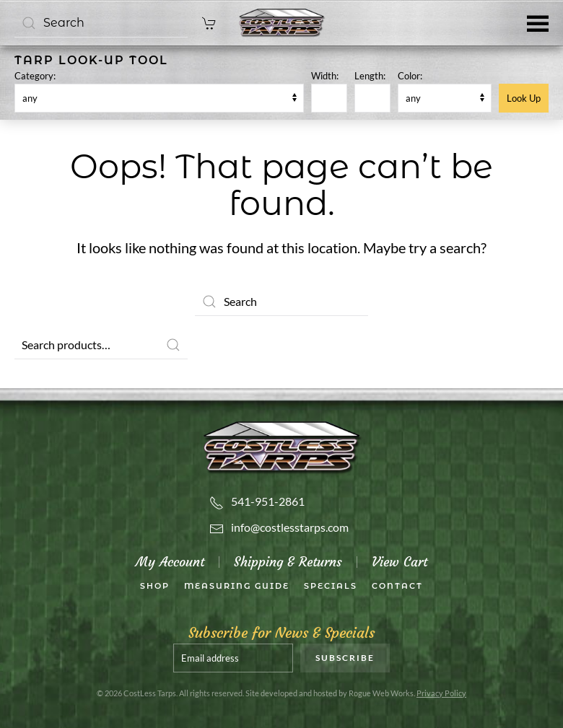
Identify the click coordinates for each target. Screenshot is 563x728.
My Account (170, 562)
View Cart (400, 562)
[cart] (209, 23)
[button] (538, 23)
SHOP (155, 586)
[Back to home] (281, 23)
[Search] (101, 23)
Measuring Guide (237, 586)
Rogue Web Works (381, 693)
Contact (397, 586)
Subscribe (345, 658)
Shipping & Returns (288, 562)
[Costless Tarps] (281, 446)
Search (173, 345)
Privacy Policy (441, 693)
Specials (331, 586)
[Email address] (233, 658)
